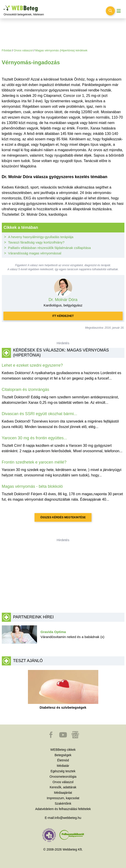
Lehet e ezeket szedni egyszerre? (32, 365)
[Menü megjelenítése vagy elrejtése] (119, 11)
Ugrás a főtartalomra (4, 6)
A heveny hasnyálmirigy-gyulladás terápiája (41, 237)
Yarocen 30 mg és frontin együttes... (35, 438)
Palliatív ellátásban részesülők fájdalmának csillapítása (49, 248)
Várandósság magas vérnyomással (35, 253)
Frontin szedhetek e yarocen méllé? (34, 462)
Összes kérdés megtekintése (63, 517)
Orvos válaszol (23, 50)
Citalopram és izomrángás (26, 390)
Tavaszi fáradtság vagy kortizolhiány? (36, 242)
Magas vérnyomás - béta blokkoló (32, 486)
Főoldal (7, 50)
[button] (51, 737)
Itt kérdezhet (63, 316)
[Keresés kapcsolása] (110, 11)
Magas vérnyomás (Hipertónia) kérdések (61, 50)
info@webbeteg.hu (68, 818)
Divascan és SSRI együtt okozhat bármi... (40, 414)
